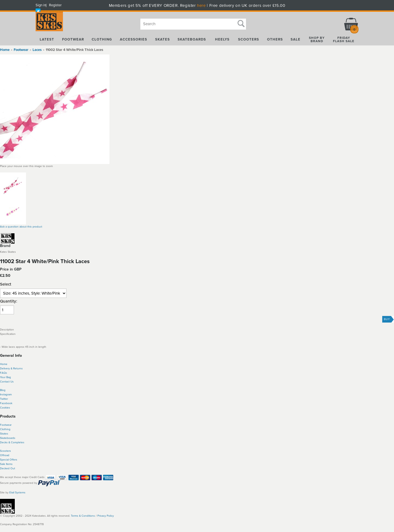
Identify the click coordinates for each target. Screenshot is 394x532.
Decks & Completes (12, 442)
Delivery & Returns (11, 369)
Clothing (5, 429)
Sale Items (6, 464)
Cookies (5, 408)
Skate (3, 438)
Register (55, 5)
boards (11, 438)
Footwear (6, 425)
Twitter (4, 399)
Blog (3, 390)
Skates (4, 434)
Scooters (5, 451)
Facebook (6, 403)
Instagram (6, 395)
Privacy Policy (106, 516)
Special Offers (9, 460)
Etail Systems (17, 493)
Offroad (5, 455)
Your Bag (5, 377)
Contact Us (7, 382)
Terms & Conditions (83, 516)
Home (5, 50)
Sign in (41, 5)
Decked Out (8, 468)
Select (6, 284)
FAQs (4, 373)
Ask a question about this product (21, 227)
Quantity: (9, 301)
